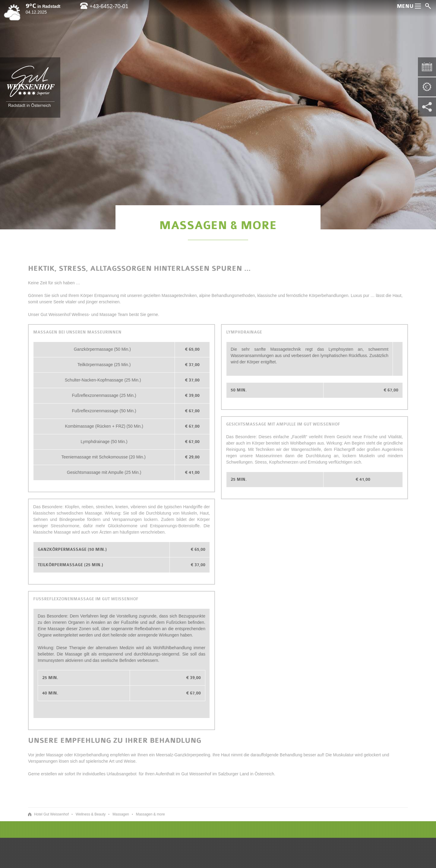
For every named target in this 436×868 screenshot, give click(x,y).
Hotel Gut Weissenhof (30, 87)
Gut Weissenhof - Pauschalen (425, 85)
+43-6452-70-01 (104, 6)
